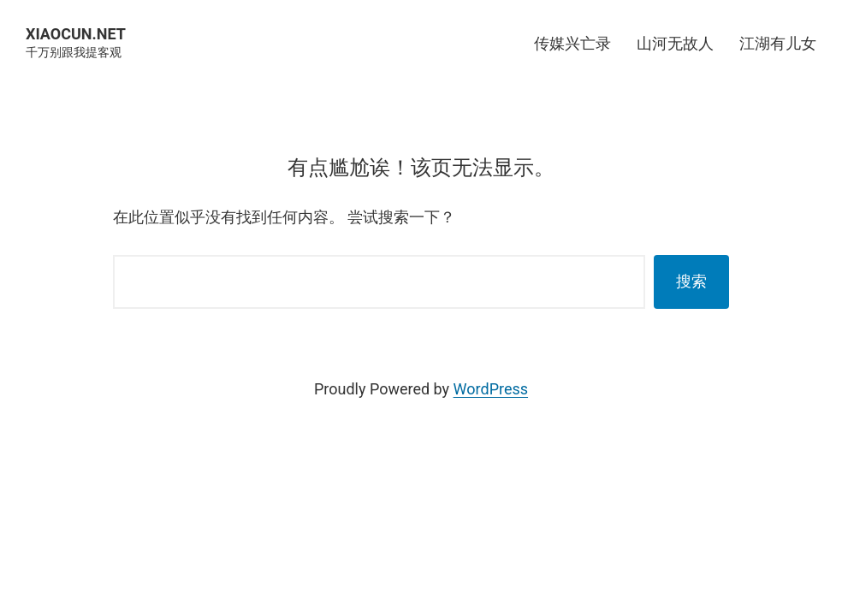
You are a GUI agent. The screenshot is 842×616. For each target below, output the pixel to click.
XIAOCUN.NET (76, 34)
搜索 (691, 281)
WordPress (491, 389)
